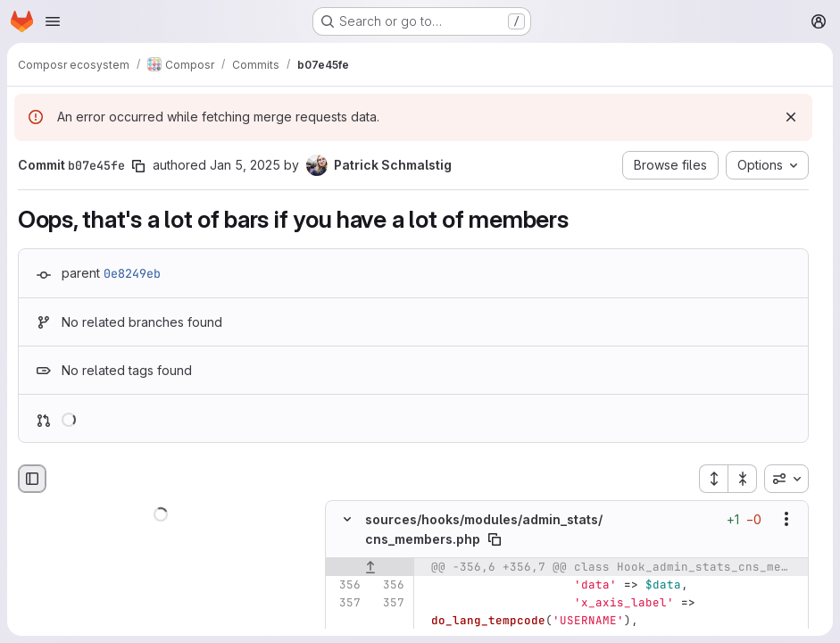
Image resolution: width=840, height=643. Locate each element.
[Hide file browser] (32, 479)
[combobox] (786, 479)
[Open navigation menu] (53, 21)
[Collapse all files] (743, 479)
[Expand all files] (713, 479)
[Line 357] (345, 603)
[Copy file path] (495, 539)
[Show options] (786, 519)
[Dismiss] (791, 117)
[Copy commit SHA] (138, 166)
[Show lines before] (370, 567)
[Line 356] (345, 585)
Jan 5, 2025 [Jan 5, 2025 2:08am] (245, 165)
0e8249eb (132, 273)
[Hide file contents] (347, 519)
